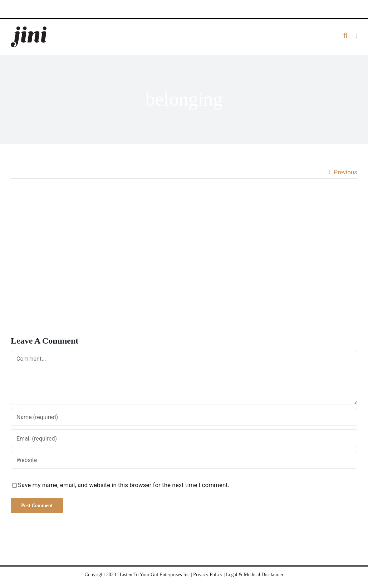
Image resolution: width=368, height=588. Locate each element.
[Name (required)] (184, 417)
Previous (346, 172)
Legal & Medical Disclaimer (255, 575)
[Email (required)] (184, 438)
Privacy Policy (208, 575)
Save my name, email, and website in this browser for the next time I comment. (124, 485)
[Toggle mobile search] (345, 36)
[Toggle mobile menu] (356, 36)
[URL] (184, 460)
